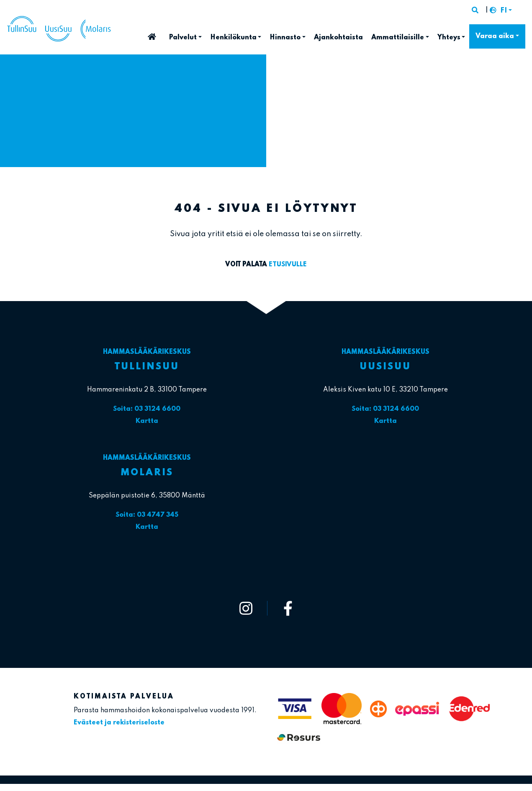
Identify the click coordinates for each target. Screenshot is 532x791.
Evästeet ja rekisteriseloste (119, 721)
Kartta (147, 421)
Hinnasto (285, 38)
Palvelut (183, 38)
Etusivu (152, 34)
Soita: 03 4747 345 (147, 514)
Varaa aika (495, 36)
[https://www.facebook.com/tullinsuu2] (288, 607)
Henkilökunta (233, 38)
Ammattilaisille (398, 38)
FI (504, 11)
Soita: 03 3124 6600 (147, 409)
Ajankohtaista (338, 38)
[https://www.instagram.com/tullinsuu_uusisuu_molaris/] (246, 607)
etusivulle (288, 265)
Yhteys (449, 38)
